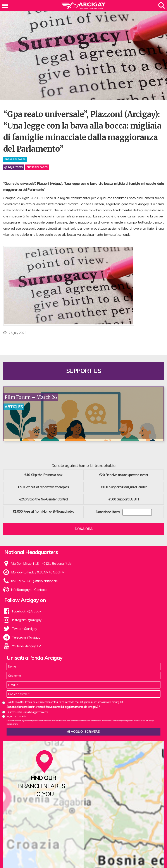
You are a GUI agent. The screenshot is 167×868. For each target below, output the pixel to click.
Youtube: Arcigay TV (26, 645)
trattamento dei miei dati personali (76, 701)
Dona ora (84, 528)
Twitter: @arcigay (25, 628)
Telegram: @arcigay (26, 637)
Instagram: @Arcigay (27, 619)
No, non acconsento (16, 716)
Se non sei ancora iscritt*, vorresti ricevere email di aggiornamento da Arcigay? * (53, 706)
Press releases (37, 167)
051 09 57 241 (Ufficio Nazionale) (35, 580)
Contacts (41, 589)
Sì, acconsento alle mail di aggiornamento (27, 711)
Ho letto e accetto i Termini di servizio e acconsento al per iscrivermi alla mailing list (65, 701)
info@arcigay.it (21, 589)
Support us (84, 370)
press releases (15, 159)
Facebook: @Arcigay (27, 610)
